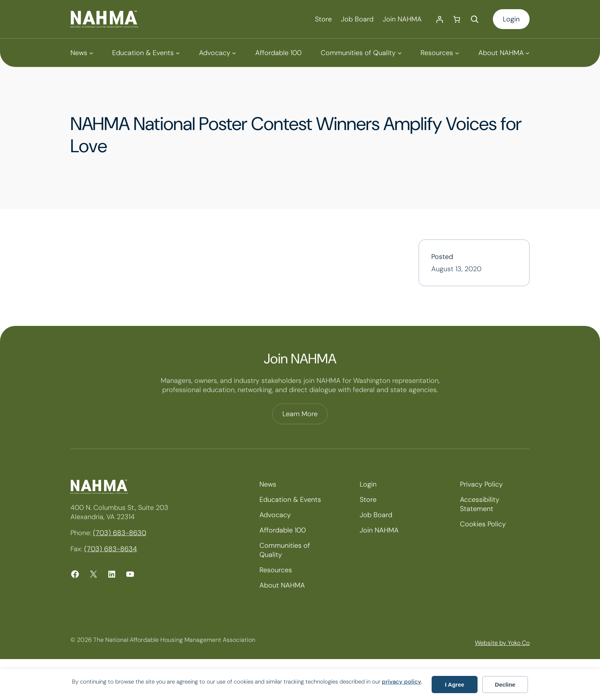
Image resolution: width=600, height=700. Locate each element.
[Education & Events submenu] (146, 53)
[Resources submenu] (440, 53)
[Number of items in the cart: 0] (457, 19)
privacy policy (402, 682)
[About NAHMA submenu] (504, 53)
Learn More (300, 414)
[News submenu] (82, 53)
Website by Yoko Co (502, 643)
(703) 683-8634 (111, 549)
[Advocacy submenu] (218, 53)
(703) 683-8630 (120, 533)
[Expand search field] (474, 19)
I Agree (455, 685)
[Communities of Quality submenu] (361, 53)
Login (511, 19)
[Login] (439, 19)
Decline (505, 685)
